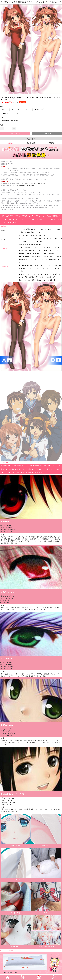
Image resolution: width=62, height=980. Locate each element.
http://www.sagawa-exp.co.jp (25, 186)
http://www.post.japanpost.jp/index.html (33, 184)
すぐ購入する (47, 133)
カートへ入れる (15, 133)
